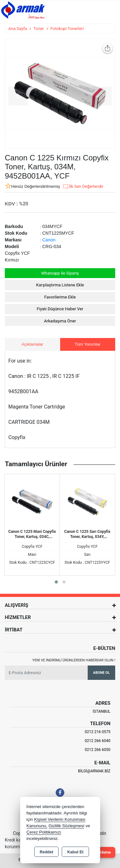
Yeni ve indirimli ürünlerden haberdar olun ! (74, 660)
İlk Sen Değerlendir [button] (83, 187)
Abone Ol (101, 673)
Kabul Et (75, 852)
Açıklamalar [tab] (32, 344)
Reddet (46, 852)
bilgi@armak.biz (94, 771)
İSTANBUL (102, 711)
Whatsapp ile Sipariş (60, 273)
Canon (49, 240)
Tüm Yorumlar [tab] (88, 344)
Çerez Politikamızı (44, 832)
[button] (56, 582)
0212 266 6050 (98, 750)
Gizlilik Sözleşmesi (67, 826)
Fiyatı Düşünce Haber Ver (60, 309)
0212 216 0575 (98, 732)
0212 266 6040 (98, 741)
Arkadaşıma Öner (60, 321)
